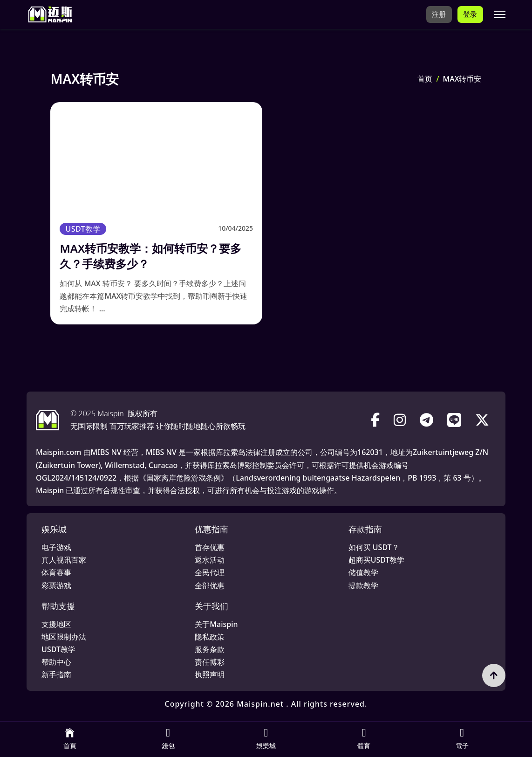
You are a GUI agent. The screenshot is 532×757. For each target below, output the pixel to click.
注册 (438, 14)
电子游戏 (56, 547)
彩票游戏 (56, 585)
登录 (470, 14)
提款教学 (363, 585)
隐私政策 (210, 637)
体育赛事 (56, 572)
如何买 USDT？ (374, 547)
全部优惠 (210, 585)
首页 (425, 79)
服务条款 (210, 649)
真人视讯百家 (64, 560)
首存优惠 (210, 547)
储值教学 (363, 572)
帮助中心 (56, 662)
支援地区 (56, 624)
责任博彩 (210, 662)
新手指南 (56, 674)
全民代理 (210, 572)
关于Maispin (216, 624)
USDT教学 (83, 229)
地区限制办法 (64, 637)
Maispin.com (58, 452)
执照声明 (210, 674)
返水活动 (210, 560)
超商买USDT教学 (377, 560)
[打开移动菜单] (500, 14)
